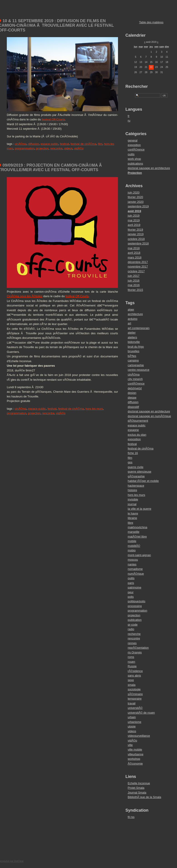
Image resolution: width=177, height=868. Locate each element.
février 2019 (135, 230)
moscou (133, 560)
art (129, 323)
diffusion (33, 144)
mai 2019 (134, 220)
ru (129, 121)
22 (151, 67)
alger (131, 310)
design (132, 393)
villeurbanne (136, 754)
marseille (134, 532)
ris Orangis (135, 652)
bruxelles (134, 351)
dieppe (132, 398)
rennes (132, 643)
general (133, 140)
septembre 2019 (138, 206)
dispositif (133, 407)
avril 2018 (134, 253)
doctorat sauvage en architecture (149, 168)
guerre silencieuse (140, 472)
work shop (134, 159)
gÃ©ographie (136, 476)
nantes (132, 564)
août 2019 (134, 211)
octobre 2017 (136, 271)
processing (135, 606)
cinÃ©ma (21, 144)
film (100, 144)
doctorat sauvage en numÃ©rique (149, 416)
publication (135, 620)
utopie (132, 726)
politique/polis (137, 601)
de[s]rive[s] (135, 388)
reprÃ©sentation (138, 648)
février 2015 (135, 290)
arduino (133, 319)
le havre (133, 513)
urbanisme (135, 722)
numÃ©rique (136, 574)
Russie (132, 666)
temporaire (135, 699)
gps (130, 462)
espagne (133, 430)
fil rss (131, 817)
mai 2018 (134, 248)
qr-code (133, 625)
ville (130, 745)
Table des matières (151, 22)
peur (131, 592)
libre (130, 523)
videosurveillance (139, 736)
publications (135, 164)
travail (132, 703)
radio (131, 629)
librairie (132, 518)
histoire (132, 490)
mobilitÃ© (134, 546)
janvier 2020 (136, 202)
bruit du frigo (136, 347)
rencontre (56, 148)
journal (132, 504)
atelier (132, 333)
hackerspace (136, 486)
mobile (132, 541)
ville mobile (135, 750)
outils (131, 154)
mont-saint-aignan (139, 555)
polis (131, 597)
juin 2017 (134, 276)
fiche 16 (133, 453)
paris (131, 583)
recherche (134, 634)
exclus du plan (137, 435)
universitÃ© (135, 708)
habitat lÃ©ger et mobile (143, 481)
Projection (135, 173)
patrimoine (135, 587)
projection (42, 148)
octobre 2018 (136, 239)
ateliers (132, 337)
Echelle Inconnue (139, 783)
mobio (132, 550)
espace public (49, 144)
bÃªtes (132, 356)
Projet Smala (136, 788)
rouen (132, 662)
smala (132, 685)
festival (64, 144)
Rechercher (137, 86)
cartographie (136, 365)
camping (133, 360)
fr (129, 116)
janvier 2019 (136, 234)
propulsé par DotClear (12, 861)
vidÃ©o (79, 148)
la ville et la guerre (140, 509)
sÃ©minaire (135, 694)
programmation (25, 148)
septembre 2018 (138, 243)
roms (131, 657)
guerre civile (136, 467)
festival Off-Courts (53, 119)
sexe (131, 680)
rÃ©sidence (135, 671)
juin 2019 (134, 216)
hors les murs (94, 409)
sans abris (134, 676)
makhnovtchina (138, 527)
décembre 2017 (138, 262)
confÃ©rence (136, 149)
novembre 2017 (138, 267)
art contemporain (139, 328)
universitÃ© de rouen (141, 713)
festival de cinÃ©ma (83, 144)
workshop (134, 759)
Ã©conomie (135, 764)
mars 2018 (135, 257)
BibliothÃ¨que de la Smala (144, 797)
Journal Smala (137, 793)
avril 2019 (134, 225)
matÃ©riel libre (137, 537)
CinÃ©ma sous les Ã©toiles (25, 296)
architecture (135, 314)
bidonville (134, 342)
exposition (134, 145)
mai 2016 (134, 285)
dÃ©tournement (138, 421)
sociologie (134, 689)
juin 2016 (134, 281)
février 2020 (135, 197)
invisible (133, 499)
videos (68, 148)
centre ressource (139, 370)
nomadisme (135, 569)
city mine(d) (135, 379)
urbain (132, 717)
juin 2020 (134, 192)
